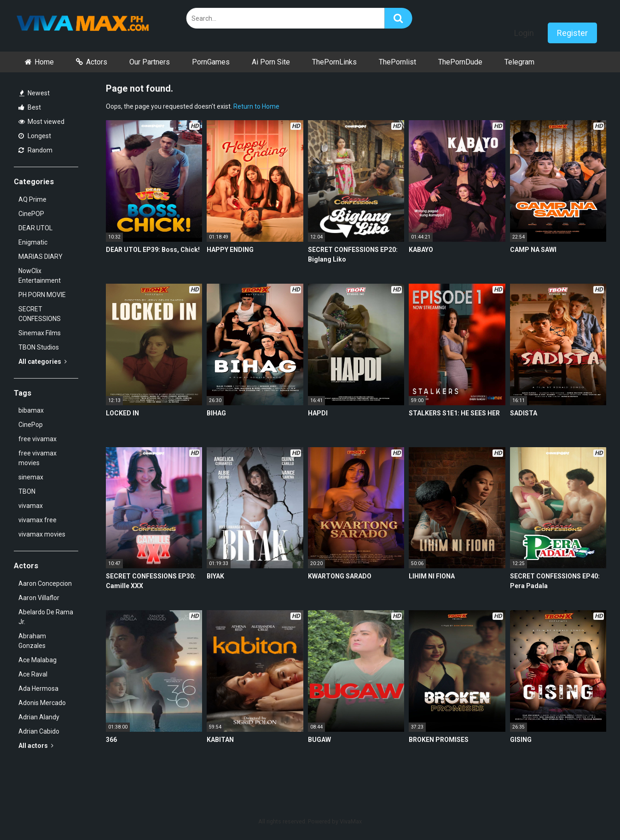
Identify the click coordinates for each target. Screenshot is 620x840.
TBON (27, 491)
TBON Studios (39, 347)
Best (30, 107)
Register (572, 33)
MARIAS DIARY (41, 257)
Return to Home (256, 106)
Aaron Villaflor (39, 598)
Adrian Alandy (39, 717)
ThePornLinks (334, 62)
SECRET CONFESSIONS (40, 314)
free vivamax (38, 439)
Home (44, 62)
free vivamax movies (38, 458)
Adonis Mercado (42, 703)
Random (35, 150)
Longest (35, 136)
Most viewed (41, 122)
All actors (36, 746)
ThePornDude (460, 62)
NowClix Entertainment (40, 276)
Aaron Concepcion (45, 583)
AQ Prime (32, 199)
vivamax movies (42, 534)
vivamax (31, 506)
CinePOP (31, 214)
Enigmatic (33, 242)
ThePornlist (397, 62)
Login (524, 33)
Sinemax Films (40, 333)
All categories (43, 362)
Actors (97, 62)
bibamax (31, 410)
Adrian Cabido (39, 731)
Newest (35, 93)
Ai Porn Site (271, 62)
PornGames (211, 62)
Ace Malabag (38, 660)
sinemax (31, 477)
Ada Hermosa (38, 688)
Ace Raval (33, 674)
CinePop (31, 425)
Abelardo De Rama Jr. (46, 617)
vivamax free (38, 520)
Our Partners (150, 62)
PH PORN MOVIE (42, 295)
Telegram (519, 62)
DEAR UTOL (35, 228)
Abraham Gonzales (32, 641)
